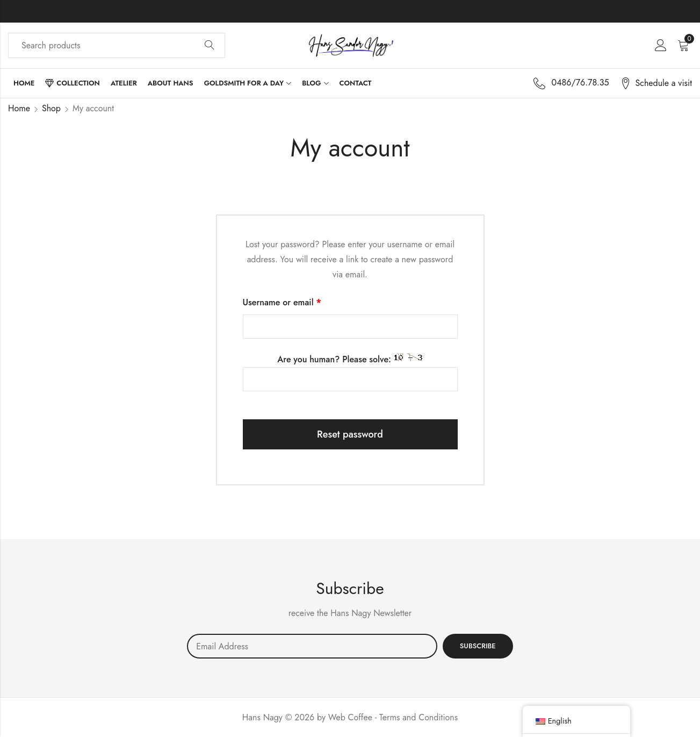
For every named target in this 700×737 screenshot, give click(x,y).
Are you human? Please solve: (350, 372)
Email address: (312, 646)
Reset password (350, 434)
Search (210, 46)
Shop (51, 108)
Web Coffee (350, 717)
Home (19, 108)
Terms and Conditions (418, 717)
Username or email (299, 302)
